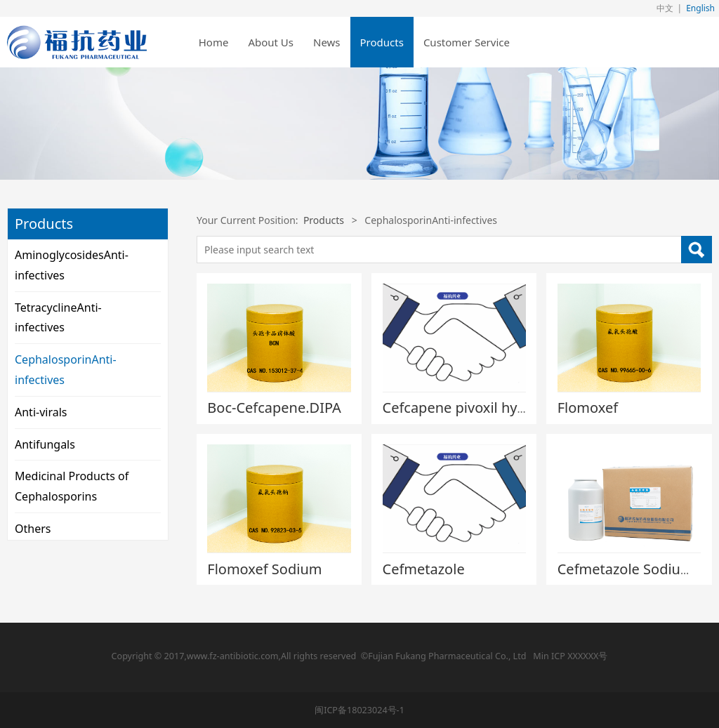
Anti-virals (41, 412)
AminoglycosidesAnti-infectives (72, 265)
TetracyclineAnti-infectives (58, 318)
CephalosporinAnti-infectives (66, 370)
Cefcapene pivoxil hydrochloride (488, 408)
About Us (271, 42)
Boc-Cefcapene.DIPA (274, 408)
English (700, 8)
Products (382, 42)
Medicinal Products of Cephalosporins (72, 486)
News (327, 42)
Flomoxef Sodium (264, 569)
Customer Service (467, 42)
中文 (665, 8)
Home (214, 42)
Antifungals (45, 444)
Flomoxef (588, 408)
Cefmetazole (424, 569)
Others (33, 529)
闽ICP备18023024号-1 (359, 710)
